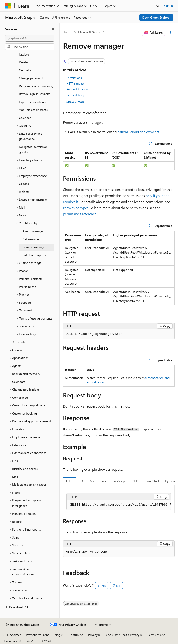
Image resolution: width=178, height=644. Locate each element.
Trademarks (11, 641)
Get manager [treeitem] (31, 239)
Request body (76, 95)
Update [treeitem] (24, 54)
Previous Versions (38, 635)
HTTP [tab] (70, 481)
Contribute (76, 635)
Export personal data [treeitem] (33, 102)
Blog (57, 635)
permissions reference (80, 214)
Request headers (77, 89)
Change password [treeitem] (31, 78)
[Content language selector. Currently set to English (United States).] (23, 625)
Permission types (76, 208)
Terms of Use (156, 635)
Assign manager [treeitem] (33, 231)
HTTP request (75, 83)
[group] (119, 505)
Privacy (93, 635)
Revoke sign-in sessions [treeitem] (35, 94)
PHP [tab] (135, 481)
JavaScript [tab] (119, 481)
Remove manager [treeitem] (34, 247)
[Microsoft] (8, 6)
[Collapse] (53, 29)
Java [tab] (103, 481)
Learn (68, 32)
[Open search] (158, 6)
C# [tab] (82, 481)
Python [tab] (170, 481)
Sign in (168, 6)
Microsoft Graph (89, 32)
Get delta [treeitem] (25, 70)
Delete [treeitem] (23, 62)
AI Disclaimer (12, 635)
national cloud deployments (138, 132)
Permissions (74, 78)
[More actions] (171, 33)
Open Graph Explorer (156, 17)
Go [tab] (92, 481)
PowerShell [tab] (152, 481)
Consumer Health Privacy (123, 635)
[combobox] (30, 38)
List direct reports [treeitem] (34, 255)
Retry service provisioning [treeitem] (36, 86)
